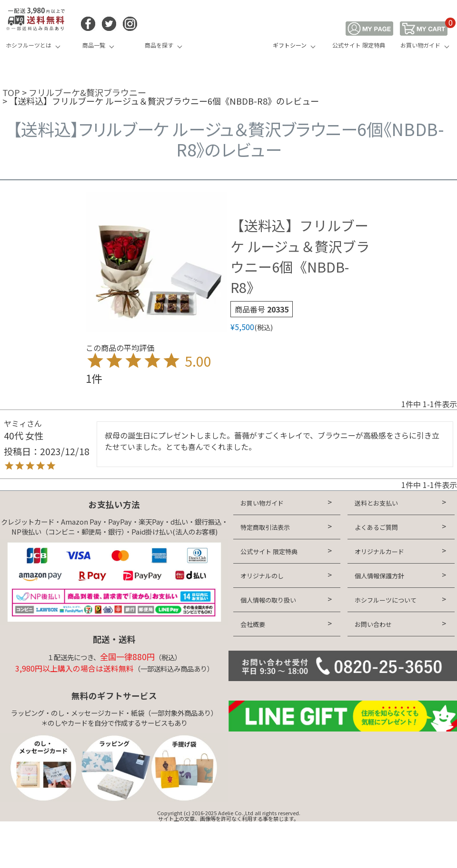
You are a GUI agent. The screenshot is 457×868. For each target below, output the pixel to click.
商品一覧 (94, 45)
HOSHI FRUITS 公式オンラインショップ (228, 36)
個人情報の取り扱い (268, 600)
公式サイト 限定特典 (359, 45)
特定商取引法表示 (265, 527)
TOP (11, 92)
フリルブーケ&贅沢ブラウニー (87, 92)
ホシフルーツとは (29, 45)
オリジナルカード (379, 551)
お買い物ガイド (420, 45)
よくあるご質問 (376, 527)
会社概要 (253, 624)
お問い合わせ (373, 624)
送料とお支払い (376, 503)
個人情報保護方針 (379, 576)
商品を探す (159, 45)
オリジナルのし (262, 576)
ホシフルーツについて (386, 600)
